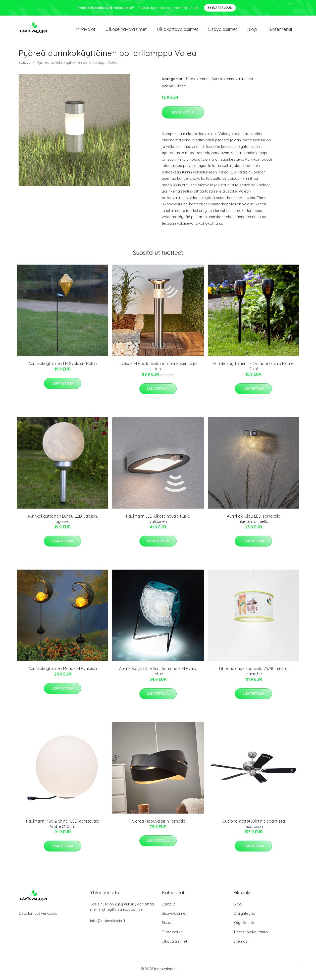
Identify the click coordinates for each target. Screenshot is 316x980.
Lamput (168, 907)
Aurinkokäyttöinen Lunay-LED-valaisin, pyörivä (63, 521)
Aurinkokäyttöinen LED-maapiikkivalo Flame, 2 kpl (253, 369)
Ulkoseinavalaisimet (126, 30)
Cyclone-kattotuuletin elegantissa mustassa (254, 826)
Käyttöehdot (244, 925)
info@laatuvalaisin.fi (108, 923)
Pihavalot (86, 30)
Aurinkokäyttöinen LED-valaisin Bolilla (63, 366)
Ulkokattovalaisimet (177, 30)
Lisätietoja (183, 115)
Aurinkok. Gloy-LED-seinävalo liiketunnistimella (254, 521)
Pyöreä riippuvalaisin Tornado (158, 824)
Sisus (166, 925)
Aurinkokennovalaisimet (232, 81)
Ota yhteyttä (244, 916)
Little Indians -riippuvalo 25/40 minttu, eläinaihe (254, 674)
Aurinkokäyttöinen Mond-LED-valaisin (63, 671)
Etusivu (25, 65)
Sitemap (241, 944)
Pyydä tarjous (220, 8)
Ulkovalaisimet (197, 81)
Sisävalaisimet (223, 30)
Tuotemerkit (280, 30)
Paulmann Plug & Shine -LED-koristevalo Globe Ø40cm (63, 826)
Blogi (252, 30)
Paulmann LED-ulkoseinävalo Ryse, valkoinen (158, 521)
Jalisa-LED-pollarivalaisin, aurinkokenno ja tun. (158, 369)
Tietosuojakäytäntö (251, 934)
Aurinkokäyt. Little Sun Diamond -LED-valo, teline (158, 674)
